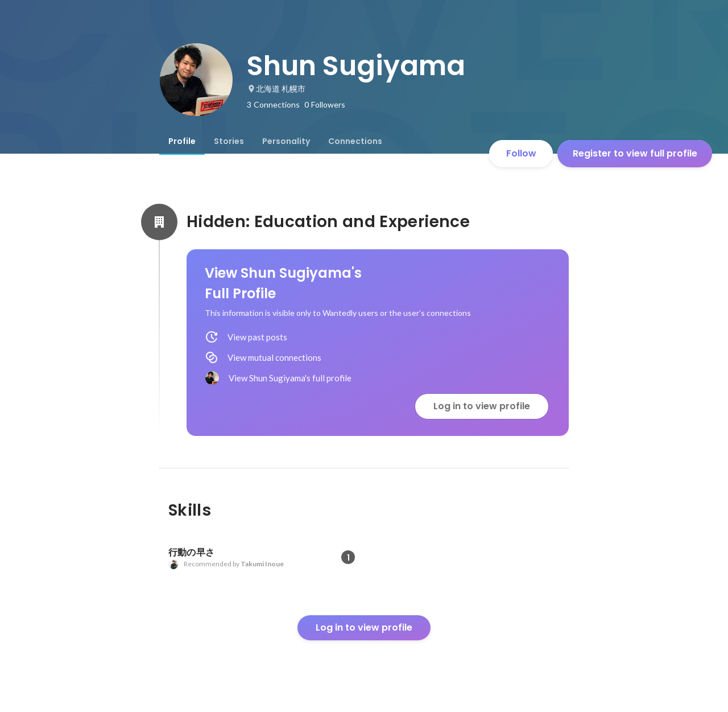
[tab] (182, 141)
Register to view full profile (635, 153)
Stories (229, 141)
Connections (355, 141)
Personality (286, 141)
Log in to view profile (482, 406)
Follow (521, 153)
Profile (182, 141)
